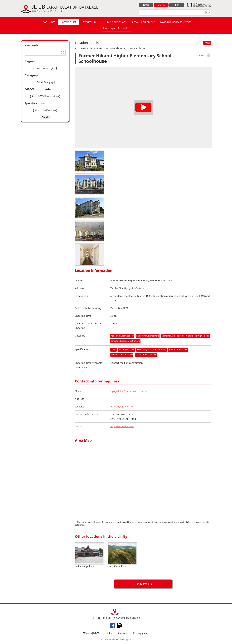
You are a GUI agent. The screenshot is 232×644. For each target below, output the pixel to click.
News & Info (48, 22)
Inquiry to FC (145, 584)
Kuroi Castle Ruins (122, 555)
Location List (68, 22)
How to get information (116, 28)
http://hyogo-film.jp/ (122, 406)
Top (77, 48)
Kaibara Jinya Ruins (89, 555)
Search (45, 117)
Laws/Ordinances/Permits (176, 22)
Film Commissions (116, 22)
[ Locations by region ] (45, 68)
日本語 (146, 5)
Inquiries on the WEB (122, 426)
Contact (123, 633)
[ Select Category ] (45, 82)
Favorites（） (90, 22)
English (161, 5)
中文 (177, 5)
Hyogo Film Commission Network (129, 391)
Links (109, 633)
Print (207, 43)
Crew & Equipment (143, 22)
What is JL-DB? (91, 633)
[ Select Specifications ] (45, 110)
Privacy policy (141, 633)
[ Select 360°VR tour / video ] (45, 96)
